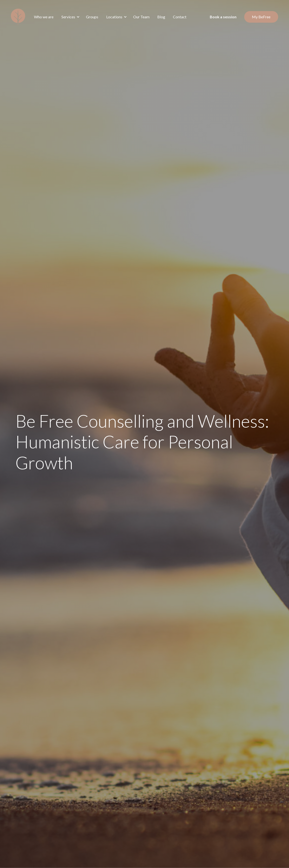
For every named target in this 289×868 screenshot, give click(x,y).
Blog (161, 17)
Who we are (44, 17)
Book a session (223, 17)
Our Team (141, 17)
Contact (180, 17)
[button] (70, 17)
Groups (92, 17)
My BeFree (261, 17)
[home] (18, 17)
